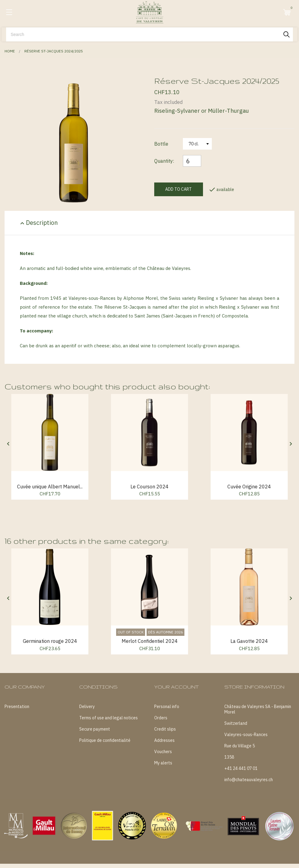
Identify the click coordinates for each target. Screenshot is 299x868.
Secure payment (95, 729)
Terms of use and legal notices (109, 718)
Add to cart (178, 189)
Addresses (164, 740)
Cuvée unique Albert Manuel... (50, 487)
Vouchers (163, 752)
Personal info (167, 707)
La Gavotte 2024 (249, 641)
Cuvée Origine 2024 (249, 487)
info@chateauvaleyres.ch (249, 780)
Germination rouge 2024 (50, 641)
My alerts (163, 763)
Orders (161, 718)
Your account (176, 687)
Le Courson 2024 (149, 487)
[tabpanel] (75, 143)
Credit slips (165, 729)
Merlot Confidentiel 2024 (150, 641)
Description (38, 223)
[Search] (149, 34)
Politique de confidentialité (105, 740)
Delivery (87, 707)
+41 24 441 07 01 (241, 768)
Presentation (17, 707)
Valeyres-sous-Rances (246, 735)
